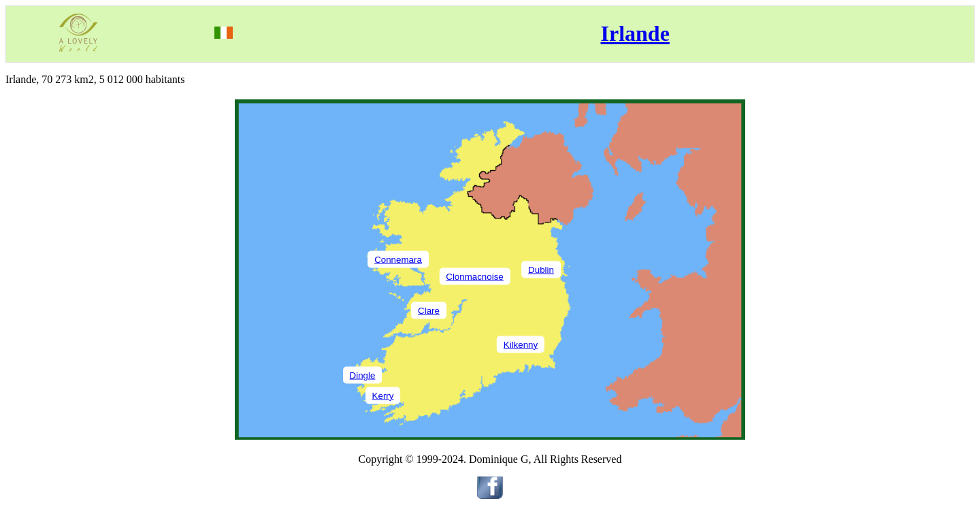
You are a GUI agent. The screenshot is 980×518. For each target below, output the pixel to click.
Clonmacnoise (474, 276)
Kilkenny (521, 344)
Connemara (398, 259)
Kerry (383, 395)
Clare (429, 310)
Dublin (541, 269)
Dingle (363, 375)
